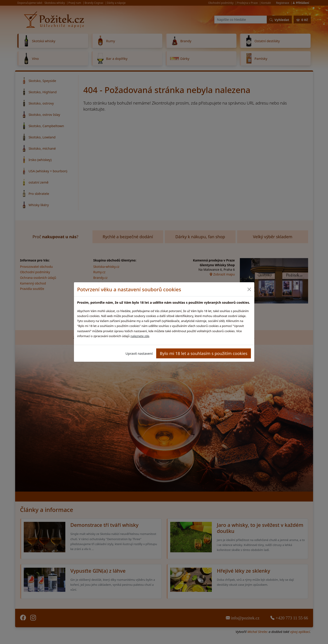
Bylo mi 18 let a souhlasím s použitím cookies (204, 353)
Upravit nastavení (139, 353)
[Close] (249, 289)
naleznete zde (140, 336)
